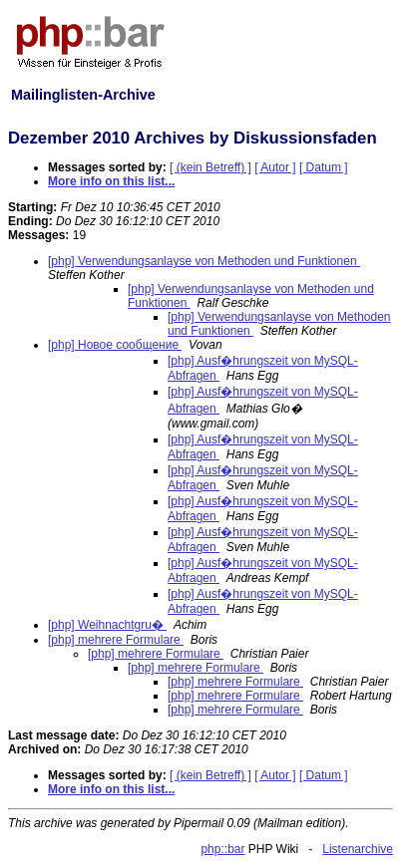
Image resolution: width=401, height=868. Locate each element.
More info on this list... (111, 181)
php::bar (222, 849)
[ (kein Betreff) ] (210, 167)
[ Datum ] (324, 167)
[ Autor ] (275, 167)
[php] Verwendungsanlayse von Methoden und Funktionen (204, 261)
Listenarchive (358, 849)
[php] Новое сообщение (115, 345)
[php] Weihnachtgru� (107, 625)
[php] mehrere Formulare (116, 640)
